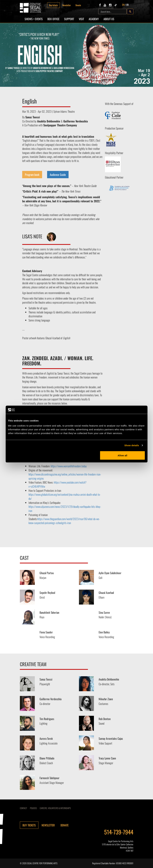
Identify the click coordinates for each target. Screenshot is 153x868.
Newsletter (67, 5)
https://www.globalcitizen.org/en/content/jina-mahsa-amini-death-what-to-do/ (65, 496)
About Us (109, 19)
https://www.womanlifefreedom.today (69, 466)
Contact (23, 808)
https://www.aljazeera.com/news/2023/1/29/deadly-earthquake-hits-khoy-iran (65, 509)
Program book (32, 175)
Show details (132, 445)
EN (123, 5)
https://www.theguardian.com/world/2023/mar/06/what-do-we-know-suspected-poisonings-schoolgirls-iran (64, 521)
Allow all (123, 455)
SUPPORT (69, 19)
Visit (81, 19)
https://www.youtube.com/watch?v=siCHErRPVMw (58, 484)
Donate (78, 5)
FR (127, 5)
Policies (33, 808)
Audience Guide (58, 175)
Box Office (53, 19)
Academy (94, 19)
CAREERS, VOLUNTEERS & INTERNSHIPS (55, 808)
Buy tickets (53, 5)
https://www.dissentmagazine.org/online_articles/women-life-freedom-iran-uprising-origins (65, 476)
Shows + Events (34, 19)
